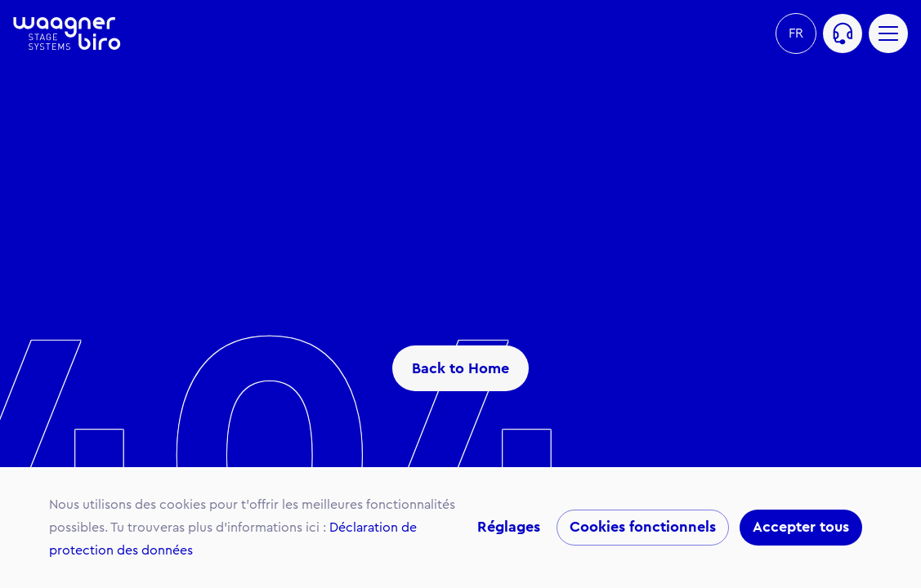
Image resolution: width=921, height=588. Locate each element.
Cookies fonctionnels (643, 528)
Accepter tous (801, 528)
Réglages (509, 528)
